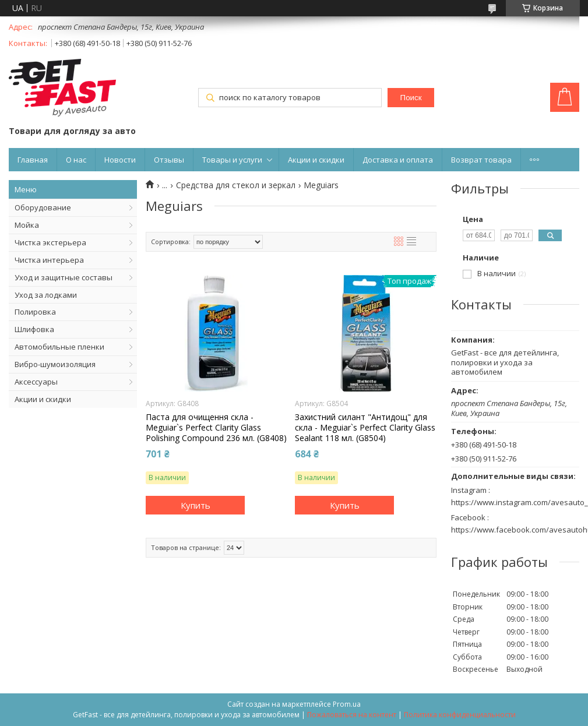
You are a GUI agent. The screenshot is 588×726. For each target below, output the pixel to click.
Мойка (27, 225)
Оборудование (43, 207)
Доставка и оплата (398, 160)
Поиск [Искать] (411, 98)
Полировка (35, 312)
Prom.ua (347, 704)
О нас (76, 160)
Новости (120, 160)
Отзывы (169, 160)
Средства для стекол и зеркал (236, 185)
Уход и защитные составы (64, 277)
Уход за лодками (46, 295)
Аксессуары (36, 382)
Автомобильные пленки (59, 347)
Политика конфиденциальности (460, 715)
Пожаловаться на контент (352, 715)
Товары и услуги (232, 160)
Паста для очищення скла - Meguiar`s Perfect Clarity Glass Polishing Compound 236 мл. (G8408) (216, 428)
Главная (33, 160)
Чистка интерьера (49, 260)
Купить (196, 505)
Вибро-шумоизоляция (55, 364)
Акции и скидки (316, 160)
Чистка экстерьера (50, 242)
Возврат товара (481, 160)
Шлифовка (34, 329)
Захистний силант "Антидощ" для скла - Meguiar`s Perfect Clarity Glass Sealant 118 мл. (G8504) (365, 428)
